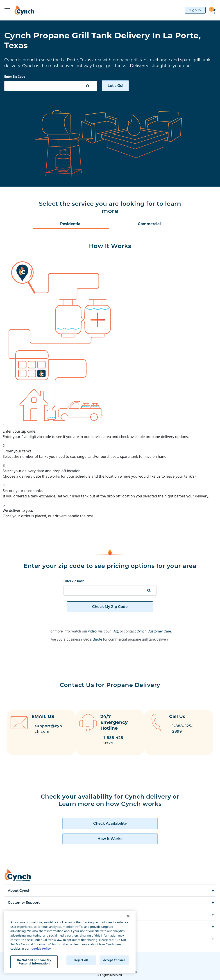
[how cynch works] (110, 835)
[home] (22, 10)
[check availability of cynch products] (110, 820)
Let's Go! (115, 86)
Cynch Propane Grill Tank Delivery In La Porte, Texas (102, 40)
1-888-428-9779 (117, 740)
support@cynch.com (48, 729)
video (92, 631)
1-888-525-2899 (188, 729)
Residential (71, 224)
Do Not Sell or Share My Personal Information (34, 962)
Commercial (149, 224)
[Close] (128, 916)
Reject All (81, 960)
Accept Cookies (114, 960)
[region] (70, 942)
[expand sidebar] (7, 10)
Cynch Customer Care (154, 631)
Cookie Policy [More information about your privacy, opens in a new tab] (41, 948)
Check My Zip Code (110, 607)
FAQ (115, 631)
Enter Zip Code (15, 77)
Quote (97, 639)
